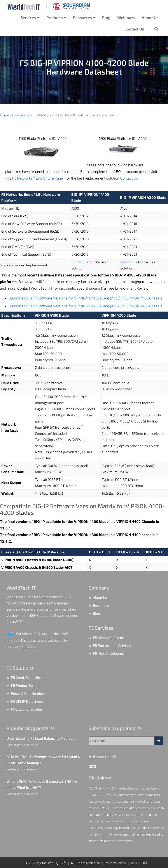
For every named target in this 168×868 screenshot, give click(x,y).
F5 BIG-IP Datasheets (27, 702)
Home (4, 115)
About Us (150, 18)
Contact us (80, 262)
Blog (106, 18)
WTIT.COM (139, 863)
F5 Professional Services (112, 646)
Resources (84, 18)
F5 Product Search (25, 686)
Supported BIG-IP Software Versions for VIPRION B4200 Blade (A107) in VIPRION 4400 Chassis (86, 306)
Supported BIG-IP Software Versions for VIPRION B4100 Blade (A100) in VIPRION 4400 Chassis (86, 298)
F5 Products (21, 115)
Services (30, 18)
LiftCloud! (29, 647)
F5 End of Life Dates (27, 709)
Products (56, 18)
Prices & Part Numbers (28, 694)
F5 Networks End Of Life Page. (38, 178)
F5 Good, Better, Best (27, 678)
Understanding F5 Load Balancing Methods (40, 739)
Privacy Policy (115, 863)
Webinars (126, 18)
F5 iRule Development (110, 654)
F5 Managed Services (110, 638)
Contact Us (134, 29)
